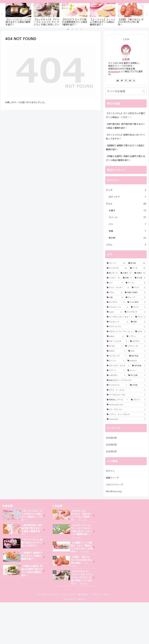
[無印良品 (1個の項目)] (137, 356)
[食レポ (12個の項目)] (112, 273)
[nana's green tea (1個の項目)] (126, 405)
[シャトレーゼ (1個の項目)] (135, 346)
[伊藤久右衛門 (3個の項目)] (135, 292)
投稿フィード (112, 478)
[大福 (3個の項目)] (115, 297)
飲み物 (127, 238)
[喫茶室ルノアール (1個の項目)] (117, 400)
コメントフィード (115, 485)
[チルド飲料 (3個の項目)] (136, 302)
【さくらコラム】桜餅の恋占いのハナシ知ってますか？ (125, 137)
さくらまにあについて (47, 594)
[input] (126, 91)
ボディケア (127, 197)
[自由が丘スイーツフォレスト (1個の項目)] (126, 380)
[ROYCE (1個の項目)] (116, 351)
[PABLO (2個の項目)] (115, 336)
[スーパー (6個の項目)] (135, 283)
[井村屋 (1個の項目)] (138, 385)
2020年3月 (111, 445)
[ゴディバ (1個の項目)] (138, 400)
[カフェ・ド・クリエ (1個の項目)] (126, 390)
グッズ (126, 190)
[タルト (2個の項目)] (140, 332)
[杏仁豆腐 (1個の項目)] (137, 375)
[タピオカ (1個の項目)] (138, 341)
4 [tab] (81, 29)
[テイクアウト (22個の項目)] (117, 268)
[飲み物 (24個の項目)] (137, 263)
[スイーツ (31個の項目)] (116, 263)
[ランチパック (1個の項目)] (117, 385)
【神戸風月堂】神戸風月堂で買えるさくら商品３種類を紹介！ (125, 126)
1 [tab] (68, 29)
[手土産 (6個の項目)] (140, 278)
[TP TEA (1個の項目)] (114, 346)
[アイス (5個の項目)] (138, 288)
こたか (126, 59)
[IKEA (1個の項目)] (137, 351)
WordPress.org (114, 491)
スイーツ (127, 217)
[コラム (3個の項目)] (114, 292)
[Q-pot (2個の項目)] (114, 312)
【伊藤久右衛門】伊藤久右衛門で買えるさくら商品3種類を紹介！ (125, 158)
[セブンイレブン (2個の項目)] (126, 327)
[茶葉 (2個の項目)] (138, 322)
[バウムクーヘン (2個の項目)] (117, 307)
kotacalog (113, 71)
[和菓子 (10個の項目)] (140, 273)
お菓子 (127, 211)
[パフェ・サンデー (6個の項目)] (118, 288)
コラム (126, 245)
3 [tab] (77, 29)
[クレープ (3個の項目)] (135, 297)
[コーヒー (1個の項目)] (136, 370)
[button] (144, 91)
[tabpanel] (18, 14)
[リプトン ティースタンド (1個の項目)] (126, 414)
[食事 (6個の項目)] (127, 278)
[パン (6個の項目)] (115, 283)
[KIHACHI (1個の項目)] (136, 361)
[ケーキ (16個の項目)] (138, 268)
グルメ (126, 204)
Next (147, 14)
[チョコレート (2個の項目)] (117, 322)
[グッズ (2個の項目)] (138, 307)
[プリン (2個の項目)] (140, 317)
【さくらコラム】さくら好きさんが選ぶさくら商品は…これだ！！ (125, 115)
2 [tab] (72, 29)
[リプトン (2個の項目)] (136, 336)
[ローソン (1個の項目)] (116, 361)
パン (127, 224)
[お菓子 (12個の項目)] (126, 273)
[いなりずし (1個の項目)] (116, 375)
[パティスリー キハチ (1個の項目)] (118, 366)
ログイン (110, 471)
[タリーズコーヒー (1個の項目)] (126, 409)
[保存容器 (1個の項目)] (139, 366)
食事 (127, 231)
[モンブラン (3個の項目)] (116, 302)
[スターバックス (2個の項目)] (117, 341)
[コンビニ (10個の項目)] (113, 278)
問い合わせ (84, 594)
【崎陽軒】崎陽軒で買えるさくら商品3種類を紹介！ (125, 147)
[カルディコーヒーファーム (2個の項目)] (120, 332)
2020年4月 (111, 438)
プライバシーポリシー (102, 594)
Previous (2, 14)
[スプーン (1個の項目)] (116, 370)
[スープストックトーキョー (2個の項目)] (120, 317)
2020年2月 (111, 451)
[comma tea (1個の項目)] (126, 419)
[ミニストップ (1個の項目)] (116, 356)
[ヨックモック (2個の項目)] (135, 312)
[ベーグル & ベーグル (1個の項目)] (126, 395)
